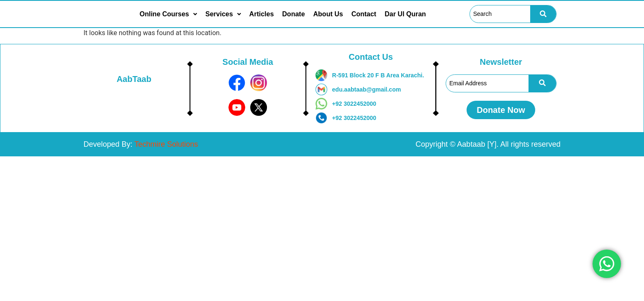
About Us (328, 14)
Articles (262, 14)
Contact (364, 14)
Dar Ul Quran (405, 14)
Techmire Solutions (166, 144)
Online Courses (168, 14)
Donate (293, 14)
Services (223, 14)
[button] (168, 14)
